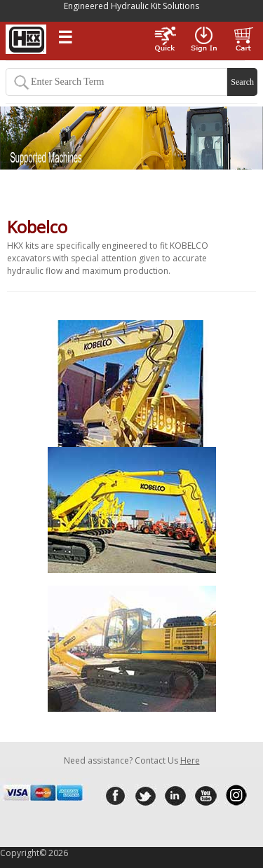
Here (190, 760)
